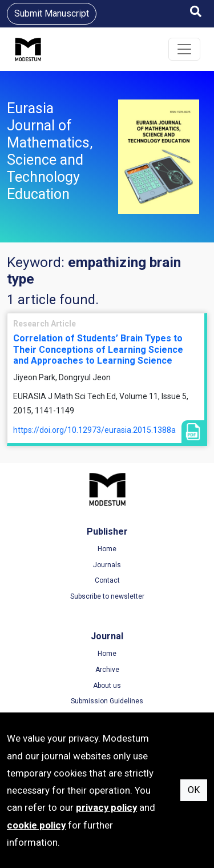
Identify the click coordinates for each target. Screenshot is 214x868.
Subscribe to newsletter (107, 596)
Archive (107, 670)
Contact (107, 580)
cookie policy (36, 825)
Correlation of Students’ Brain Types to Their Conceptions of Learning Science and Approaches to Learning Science (98, 349)
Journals (107, 565)
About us (107, 686)
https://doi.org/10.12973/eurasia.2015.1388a (94, 430)
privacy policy (106, 807)
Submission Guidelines (107, 701)
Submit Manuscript (52, 13)
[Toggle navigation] (184, 49)
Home (107, 549)
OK (194, 790)
